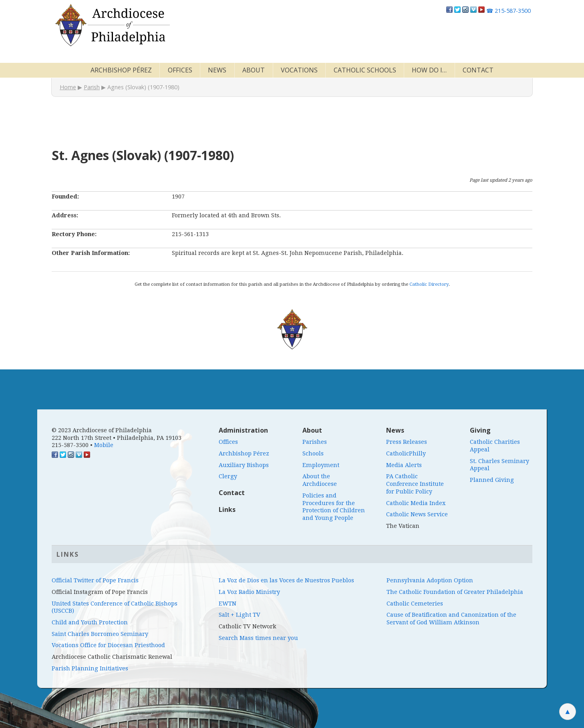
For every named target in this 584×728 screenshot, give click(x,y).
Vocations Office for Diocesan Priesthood (108, 645)
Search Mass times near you (258, 638)
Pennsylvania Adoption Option (430, 580)
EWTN (228, 604)
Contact (478, 70)
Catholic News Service (417, 514)
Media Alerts (404, 465)
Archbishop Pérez (121, 70)
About (254, 70)
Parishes (315, 442)
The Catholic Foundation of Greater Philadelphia (455, 592)
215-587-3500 (508, 11)
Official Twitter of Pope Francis (95, 580)
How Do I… (429, 70)
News (217, 70)
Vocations (299, 70)
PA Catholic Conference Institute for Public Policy (415, 484)
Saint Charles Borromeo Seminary (100, 634)
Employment (321, 465)
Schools (313, 453)
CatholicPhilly (406, 453)
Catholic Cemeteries (415, 604)
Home (68, 87)
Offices (180, 70)
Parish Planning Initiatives (90, 668)
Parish (92, 87)
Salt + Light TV (240, 615)
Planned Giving (492, 480)
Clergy (228, 476)
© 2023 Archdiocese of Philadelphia (102, 430)
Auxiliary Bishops (244, 465)
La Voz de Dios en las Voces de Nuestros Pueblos (286, 580)
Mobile (104, 445)
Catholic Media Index (416, 503)
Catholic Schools (365, 70)
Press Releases (407, 442)
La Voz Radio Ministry (249, 592)
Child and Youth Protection (90, 622)
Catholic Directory (429, 284)
